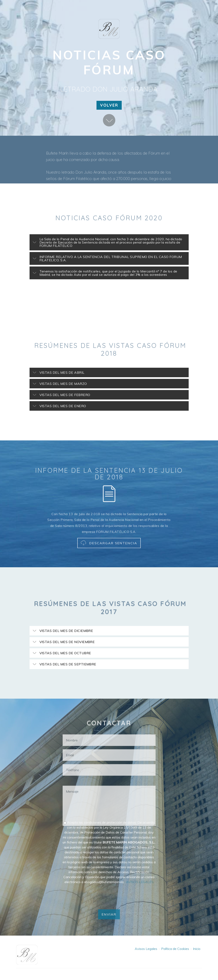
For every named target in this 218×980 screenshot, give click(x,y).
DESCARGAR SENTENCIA (109, 551)
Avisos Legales (146, 953)
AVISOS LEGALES (140, 882)
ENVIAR (109, 922)
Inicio (197, 953)
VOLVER (109, 105)
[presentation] (94, 896)
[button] (109, 242)
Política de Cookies (175, 953)
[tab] (109, 242)
